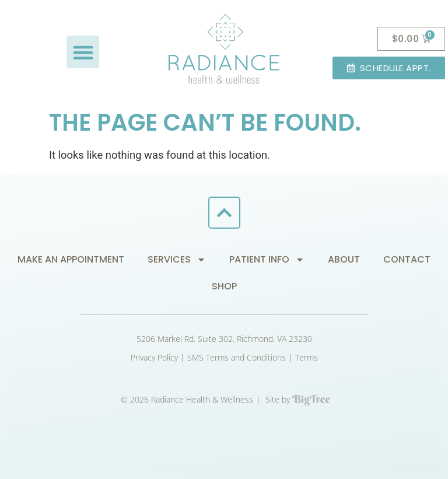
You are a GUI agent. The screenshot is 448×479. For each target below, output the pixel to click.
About (344, 259)
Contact (407, 259)
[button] (83, 52)
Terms (307, 357)
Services (177, 260)
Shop (224, 286)
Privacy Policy (154, 357)
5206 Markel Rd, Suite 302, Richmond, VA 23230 (224, 339)
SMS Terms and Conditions (237, 357)
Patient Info (267, 260)
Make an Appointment (71, 259)
